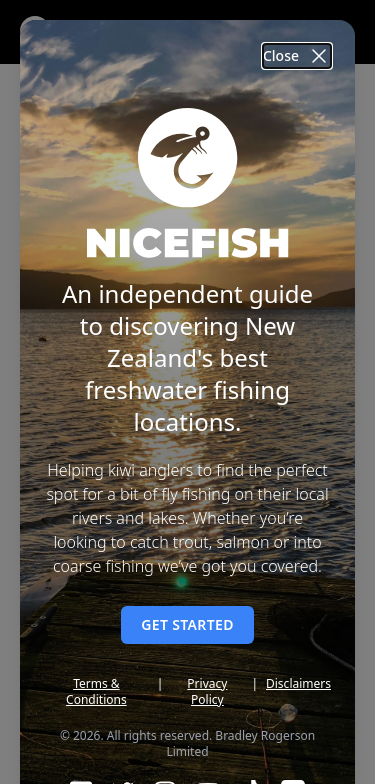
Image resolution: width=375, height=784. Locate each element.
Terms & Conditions (96, 692)
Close (297, 56)
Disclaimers (298, 684)
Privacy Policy (207, 692)
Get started (187, 624)
